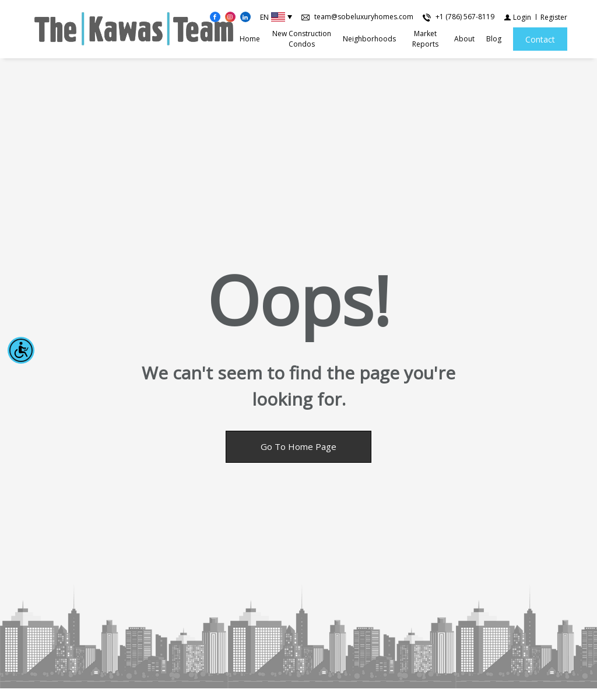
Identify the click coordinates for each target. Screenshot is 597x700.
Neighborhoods (369, 39)
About (464, 39)
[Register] (554, 17)
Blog (494, 39)
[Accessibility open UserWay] (21, 350)
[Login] (517, 17)
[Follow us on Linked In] (245, 17)
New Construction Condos (302, 39)
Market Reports (425, 39)
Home (250, 39)
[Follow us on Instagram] (230, 17)
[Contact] (540, 39)
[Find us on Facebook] (215, 17)
